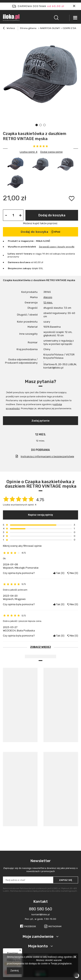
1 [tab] (37, 125)
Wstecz (9, 29)
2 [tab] (40, 125)
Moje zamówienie (38, 936)
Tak (59, 573)
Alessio (48, 297)
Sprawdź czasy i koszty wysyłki (57, 247)
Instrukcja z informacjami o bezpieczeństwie (47, 456)
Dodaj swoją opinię (51, 152)
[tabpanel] (40, 73)
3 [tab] (44, 125)
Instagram (55, 926)
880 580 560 (40, 909)
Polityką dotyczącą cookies (21, 960)
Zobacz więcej (40, 647)
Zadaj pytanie (40, 421)
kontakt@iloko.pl (41, 914)
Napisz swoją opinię (40, 515)
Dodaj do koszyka (52, 215)
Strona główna (28, 28)
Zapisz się (66, 880)
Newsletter (40, 866)
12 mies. (48, 303)
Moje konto (38, 946)
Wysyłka (13, 247)
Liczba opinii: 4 (29, 152)
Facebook (30, 926)
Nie (73, 573)
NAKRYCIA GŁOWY (50, 28)
